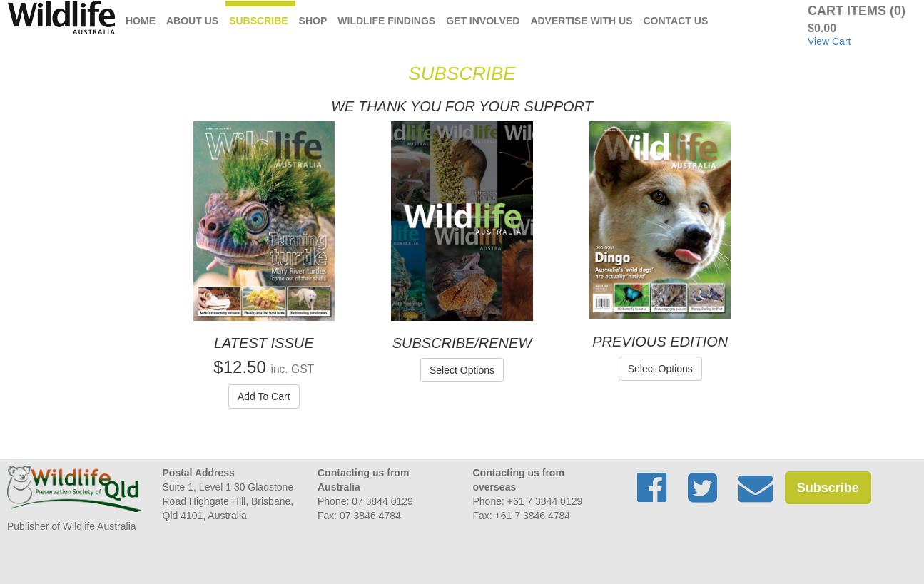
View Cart (829, 41)
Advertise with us (581, 21)
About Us (192, 21)
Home (141, 21)
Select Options (462, 370)
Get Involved (483, 21)
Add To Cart (264, 396)
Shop (313, 21)
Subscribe (258, 21)
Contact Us (676, 21)
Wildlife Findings (386, 21)
